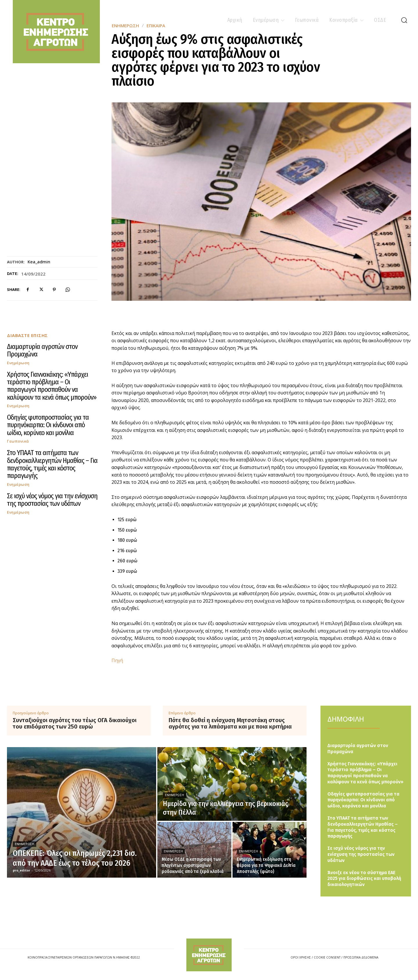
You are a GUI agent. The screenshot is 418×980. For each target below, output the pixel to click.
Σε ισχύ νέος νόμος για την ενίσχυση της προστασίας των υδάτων (52, 500)
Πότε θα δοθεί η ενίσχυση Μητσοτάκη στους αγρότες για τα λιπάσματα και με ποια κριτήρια (230, 723)
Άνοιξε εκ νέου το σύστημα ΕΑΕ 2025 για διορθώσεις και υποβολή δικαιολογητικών (364, 879)
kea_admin (39, 262)
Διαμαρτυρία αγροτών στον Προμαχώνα (42, 350)
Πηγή (117, 660)
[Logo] (209, 955)
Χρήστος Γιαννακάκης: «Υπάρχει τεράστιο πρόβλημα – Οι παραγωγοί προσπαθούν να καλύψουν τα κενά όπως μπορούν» (52, 386)
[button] (404, 20)
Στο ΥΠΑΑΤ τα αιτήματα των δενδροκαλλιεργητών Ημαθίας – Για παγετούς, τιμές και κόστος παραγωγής (52, 464)
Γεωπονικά (18, 441)
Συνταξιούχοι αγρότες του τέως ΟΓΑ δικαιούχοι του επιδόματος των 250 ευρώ (75, 723)
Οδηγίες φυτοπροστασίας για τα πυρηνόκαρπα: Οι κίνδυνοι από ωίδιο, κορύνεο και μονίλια (48, 425)
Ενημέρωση (18, 363)
